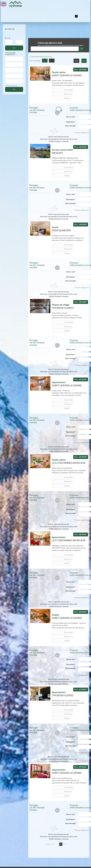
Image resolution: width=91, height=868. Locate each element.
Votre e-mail (70, 182)
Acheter (29, 13)
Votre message (70, 119)
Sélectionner (74, 88)
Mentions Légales (8, 841)
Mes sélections (82, 14)
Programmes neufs (39, 13)
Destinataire (70, 115)
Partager (59, 91)
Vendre (57, 13)
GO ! (14, 46)
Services (64, 13)
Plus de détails (60, 88)
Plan (39, 843)
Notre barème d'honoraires (27, 843)
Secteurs (50, 13)
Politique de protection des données (27, 841)
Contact (71, 13)
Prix (6, 36)
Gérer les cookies (10, 843)
